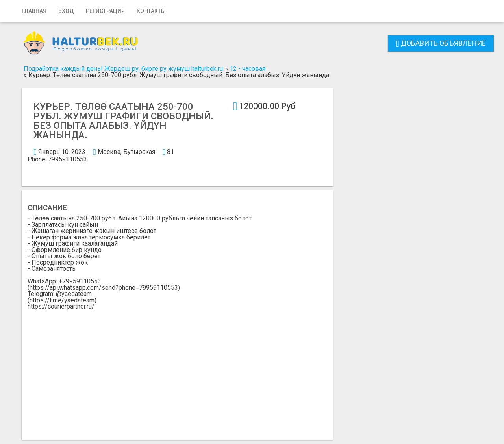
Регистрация (105, 11)
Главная (34, 11)
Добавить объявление (441, 43)
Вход (66, 11)
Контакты (151, 11)
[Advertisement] (177, 369)
